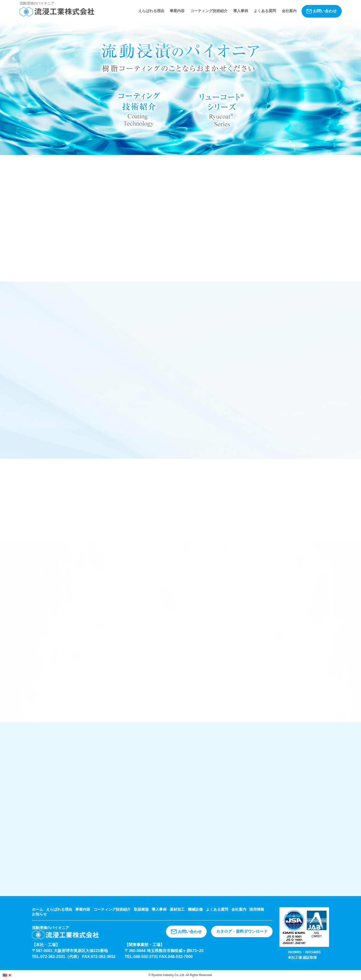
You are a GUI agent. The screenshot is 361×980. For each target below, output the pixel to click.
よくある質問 (265, 11)
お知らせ (39, 914)
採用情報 (257, 909)
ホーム (38, 909)
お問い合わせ (322, 11)
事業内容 (177, 11)
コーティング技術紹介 (209, 11)
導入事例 (241, 11)
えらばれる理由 (151, 11)
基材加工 (177, 909)
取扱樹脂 (141, 909)
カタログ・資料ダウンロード (242, 931)
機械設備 (195, 909)
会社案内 (289, 11)
